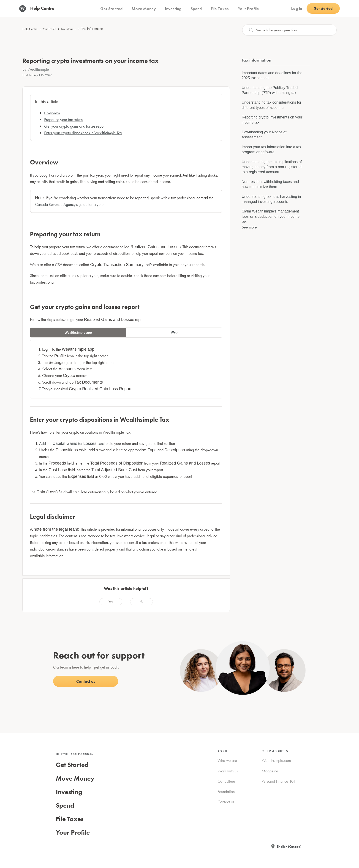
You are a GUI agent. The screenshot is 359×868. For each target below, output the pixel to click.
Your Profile (49, 29)
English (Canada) (289, 847)
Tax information (92, 29)
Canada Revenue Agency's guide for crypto (69, 204)
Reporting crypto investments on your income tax (272, 120)
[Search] (289, 30)
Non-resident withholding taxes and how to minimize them (270, 184)
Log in (297, 8)
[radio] (111, 602)
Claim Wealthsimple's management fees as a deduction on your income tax (271, 216)
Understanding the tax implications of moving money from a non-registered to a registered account (272, 167)
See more (249, 227)
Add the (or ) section (74, 443)
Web (174, 332)
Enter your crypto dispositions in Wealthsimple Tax (83, 133)
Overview (52, 113)
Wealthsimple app (78, 333)
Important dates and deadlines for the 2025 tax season (272, 75)
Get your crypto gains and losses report (75, 126)
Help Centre (30, 29)
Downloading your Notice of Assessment (264, 135)
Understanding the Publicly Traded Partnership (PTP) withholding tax (270, 90)
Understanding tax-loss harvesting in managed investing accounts (271, 199)
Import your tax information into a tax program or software (272, 149)
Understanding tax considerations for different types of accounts (272, 105)
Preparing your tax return (63, 120)
